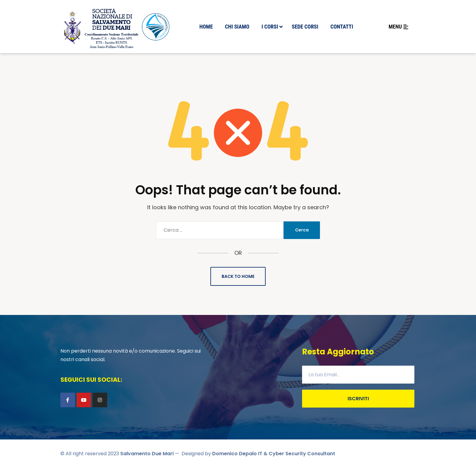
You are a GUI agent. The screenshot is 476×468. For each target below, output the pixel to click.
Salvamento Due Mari (147, 454)
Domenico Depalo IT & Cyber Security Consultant (274, 454)
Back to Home (238, 276)
